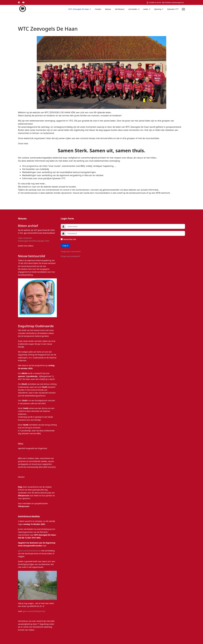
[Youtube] (23, 2)
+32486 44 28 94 (155, 3)
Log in (65, 246)
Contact (98, 9)
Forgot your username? (71, 251)
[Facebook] (19, 2)
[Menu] (183, 9)
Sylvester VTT (173, 9)
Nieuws (108, 9)
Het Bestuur (120, 9)
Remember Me (70, 239)
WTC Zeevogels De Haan (79, 9)
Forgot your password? (70, 256)
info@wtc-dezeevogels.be (174, 3)
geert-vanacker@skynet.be (29, 551)
